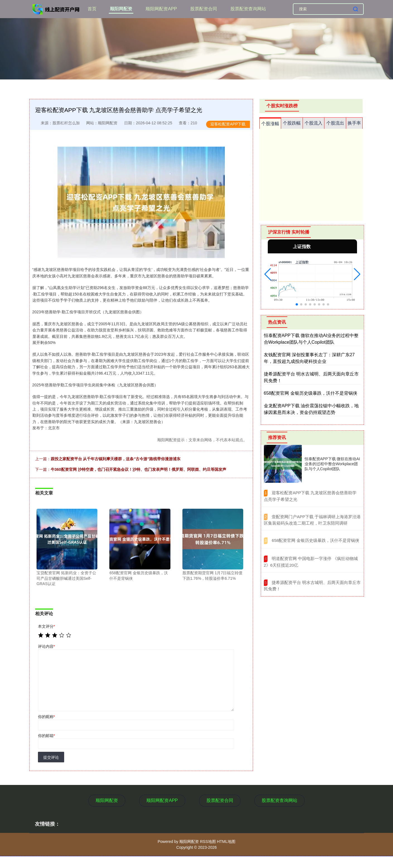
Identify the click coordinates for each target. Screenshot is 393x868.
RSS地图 (208, 842)
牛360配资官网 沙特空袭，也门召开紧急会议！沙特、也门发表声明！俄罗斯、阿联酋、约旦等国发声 (138, 469)
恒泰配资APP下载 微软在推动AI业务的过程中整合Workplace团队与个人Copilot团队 (332, 464)
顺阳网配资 (121, 9)
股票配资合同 (204, 9)
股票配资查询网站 (248, 9)
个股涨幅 (270, 124)
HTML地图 (226, 842)
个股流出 (335, 123)
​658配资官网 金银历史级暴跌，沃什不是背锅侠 (315, 540)
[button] (268, 274)
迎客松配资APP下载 (228, 124)
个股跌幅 (292, 123)
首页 (92, 9)
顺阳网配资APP (161, 9)
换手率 (354, 123)
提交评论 (51, 757)
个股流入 (314, 123)
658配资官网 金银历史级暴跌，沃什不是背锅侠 (311, 393)
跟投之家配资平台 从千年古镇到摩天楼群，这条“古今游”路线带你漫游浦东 (116, 459)
